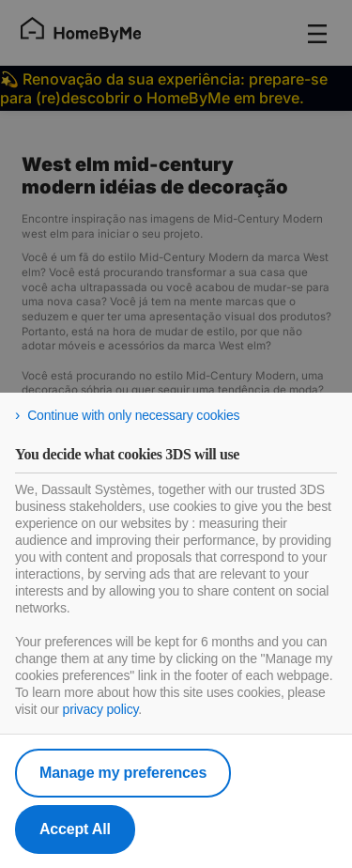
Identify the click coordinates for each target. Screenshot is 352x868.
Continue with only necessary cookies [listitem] (133, 415)
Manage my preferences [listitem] (123, 773)
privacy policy (101, 709)
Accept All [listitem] (75, 829)
